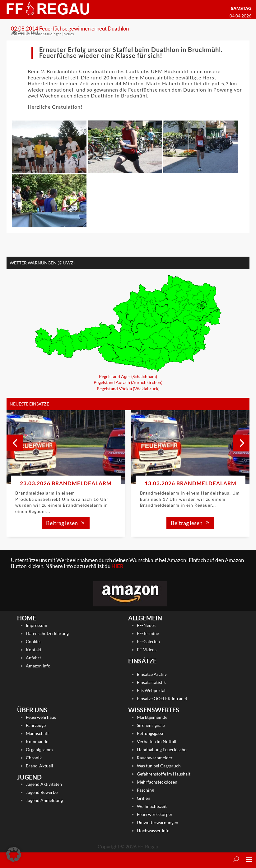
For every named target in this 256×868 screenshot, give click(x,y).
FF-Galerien (148, 641)
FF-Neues (146, 625)
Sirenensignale (151, 725)
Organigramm (39, 749)
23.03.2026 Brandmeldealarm (66, 483)
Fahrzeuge (36, 725)
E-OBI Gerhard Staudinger (39, 33)
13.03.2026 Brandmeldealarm (191, 483)
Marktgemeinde (152, 717)
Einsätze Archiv (152, 674)
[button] (241, 443)
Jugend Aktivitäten (44, 784)
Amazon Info (38, 666)
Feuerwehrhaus (41, 717)
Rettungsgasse (151, 733)
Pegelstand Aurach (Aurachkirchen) (128, 382)
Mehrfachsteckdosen (157, 782)
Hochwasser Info (153, 830)
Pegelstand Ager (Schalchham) (128, 376)
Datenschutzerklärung (47, 633)
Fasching (145, 790)
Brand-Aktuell (40, 765)
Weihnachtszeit (152, 806)
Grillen (144, 798)
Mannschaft (37, 733)
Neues (69, 33)
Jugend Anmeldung (44, 800)
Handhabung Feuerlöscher (163, 749)
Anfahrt (33, 658)
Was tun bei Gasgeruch (159, 765)
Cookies (34, 641)
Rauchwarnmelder (155, 757)
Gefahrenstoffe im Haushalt (164, 773)
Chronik (34, 757)
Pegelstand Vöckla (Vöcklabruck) (128, 388)
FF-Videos (147, 650)
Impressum (37, 625)
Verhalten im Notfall (157, 741)
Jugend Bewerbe (42, 792)
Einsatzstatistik (151, 682)
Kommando (37, 741)
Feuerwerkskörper (155, 814)
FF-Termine (148, 633)
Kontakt (34, 650)
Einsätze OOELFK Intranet (162, 698)
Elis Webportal (151, 690)
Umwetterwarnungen (158, 822)
